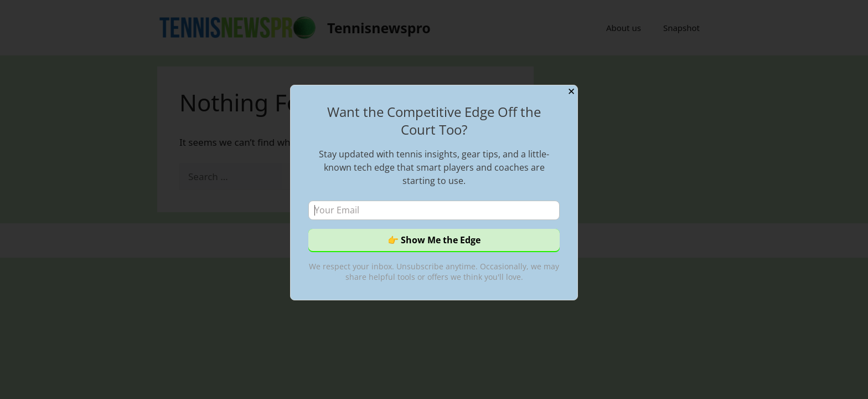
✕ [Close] (571, 92)
